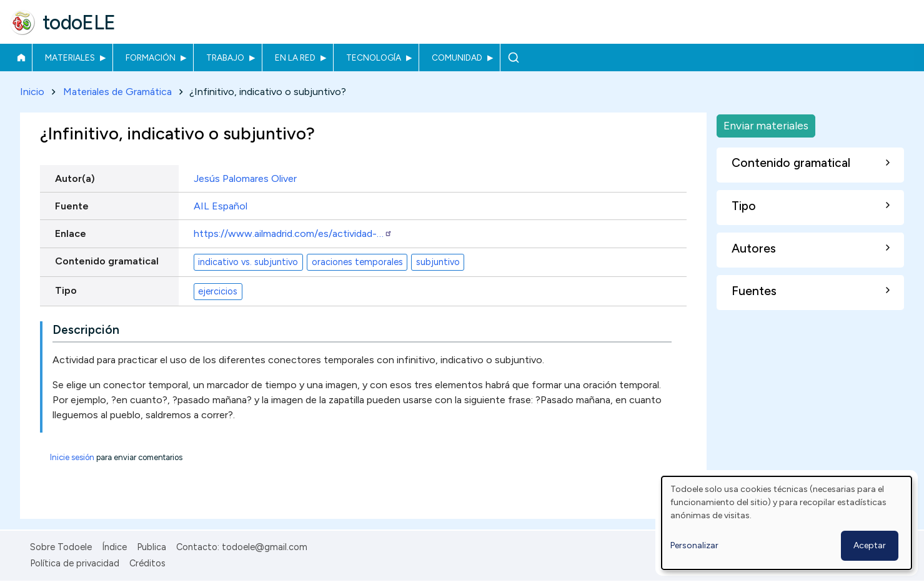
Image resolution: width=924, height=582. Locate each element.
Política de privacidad (75, 563)
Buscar (513, 58)
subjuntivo (438, 262)
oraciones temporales (357, 262)
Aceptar (870, 545)
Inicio (21, 58)
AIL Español (221, 206)
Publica (152, 547)
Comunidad (457, 58)
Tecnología (374, 58)
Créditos (147, 563)
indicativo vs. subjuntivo (248, 262)
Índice (114, 547)
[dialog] (787, 523)
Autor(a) (75, 178)
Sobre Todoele (61, 547)
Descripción (86, 330)
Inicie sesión (72, 458)
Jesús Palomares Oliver (245, 178)
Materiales (70, 58)
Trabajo (225, 58)
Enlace (71, 233)
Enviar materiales (766, 125)
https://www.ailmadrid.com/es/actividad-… (293, 233)
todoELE (79, 23)
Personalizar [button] (694, 545)
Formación (151, 58)
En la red (295, 58)
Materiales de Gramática (117, 92)
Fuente (72, 206)
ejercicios (218, 291)
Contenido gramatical (107, 261)
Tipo (66, 290)
